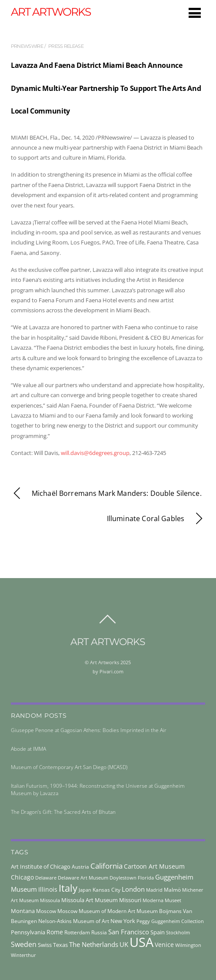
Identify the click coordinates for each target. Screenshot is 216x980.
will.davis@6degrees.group (95, 453)
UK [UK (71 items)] (124, 944)
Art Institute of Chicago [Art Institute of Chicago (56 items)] (41, 866)
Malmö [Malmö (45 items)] (172, 890)
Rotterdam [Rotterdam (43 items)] (77, 932)
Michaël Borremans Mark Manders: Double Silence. (106, 493)
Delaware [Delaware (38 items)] (46, 878)
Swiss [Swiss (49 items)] (45, 945)
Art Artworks (105, 662)
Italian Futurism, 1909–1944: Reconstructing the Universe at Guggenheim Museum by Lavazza (98, 789)
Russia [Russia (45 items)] (99, 932)
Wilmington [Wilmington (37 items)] (188, 945)
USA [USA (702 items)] (141, 942)
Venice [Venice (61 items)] (164, 945)
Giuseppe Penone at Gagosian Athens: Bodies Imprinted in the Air (89, 730)
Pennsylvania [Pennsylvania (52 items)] (28, 932)
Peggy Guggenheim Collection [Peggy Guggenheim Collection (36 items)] (170, 921)
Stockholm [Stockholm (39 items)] (178, 932)
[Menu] (195, 13)
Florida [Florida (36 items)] (146, 878)
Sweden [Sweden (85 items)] (24, 944)
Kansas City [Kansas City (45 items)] (106, 890)
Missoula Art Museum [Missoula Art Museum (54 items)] (90, 900)
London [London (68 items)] (133, 889)
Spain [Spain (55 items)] (158, 932)
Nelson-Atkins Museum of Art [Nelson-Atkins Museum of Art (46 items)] (74, 921)
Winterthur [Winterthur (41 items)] (23, 955)
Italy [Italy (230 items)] (68, 888)
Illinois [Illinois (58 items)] (48, 889)
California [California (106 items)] (106, 866)
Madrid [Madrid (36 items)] (154, 890)
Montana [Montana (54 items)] (23, 911)
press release (66, 46)
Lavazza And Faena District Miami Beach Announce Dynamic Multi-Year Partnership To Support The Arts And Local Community (106, 88)
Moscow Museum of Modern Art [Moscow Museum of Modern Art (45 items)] (96, 911)
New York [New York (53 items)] (123, 921)
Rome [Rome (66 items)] (55, 932)
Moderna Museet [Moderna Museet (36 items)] (162, 900)
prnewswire (27, 46)
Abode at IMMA (28, 749)
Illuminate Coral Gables (156, 519)
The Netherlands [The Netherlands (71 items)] (94, 944)
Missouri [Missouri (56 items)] (130, 900)
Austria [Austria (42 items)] (80, 867)
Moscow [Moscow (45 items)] (46, 911)
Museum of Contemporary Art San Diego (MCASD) (69, 767)
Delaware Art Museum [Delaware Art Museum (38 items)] (83, 878)
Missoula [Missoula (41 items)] (50, 900)
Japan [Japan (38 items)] (85, 890)
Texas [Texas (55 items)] (60, 945)
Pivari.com (111, 671)
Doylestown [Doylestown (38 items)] (123, 878)
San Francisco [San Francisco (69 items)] (129, 932)
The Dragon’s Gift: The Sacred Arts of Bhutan (63, 812)
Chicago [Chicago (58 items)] (22, 877)
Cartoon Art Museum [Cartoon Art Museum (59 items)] (154, 866)
